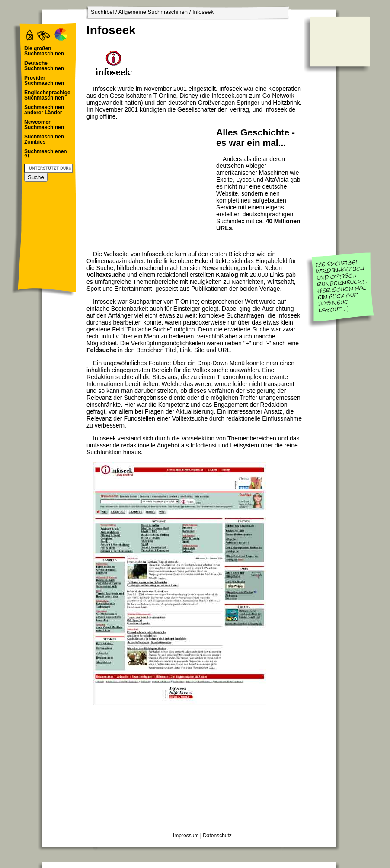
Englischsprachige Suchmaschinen (47, 95)
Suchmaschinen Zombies (44, 139)
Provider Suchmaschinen (44, 80)
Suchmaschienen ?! (46, 154)
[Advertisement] (149, 180)
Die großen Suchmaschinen (44, 51)
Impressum (186, 836)
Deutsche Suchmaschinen (44, 66)
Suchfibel (102, 12)
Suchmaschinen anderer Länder (44, 110)
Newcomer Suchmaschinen (44, 125)
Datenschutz (217, 836)
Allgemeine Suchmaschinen (153, 12)
